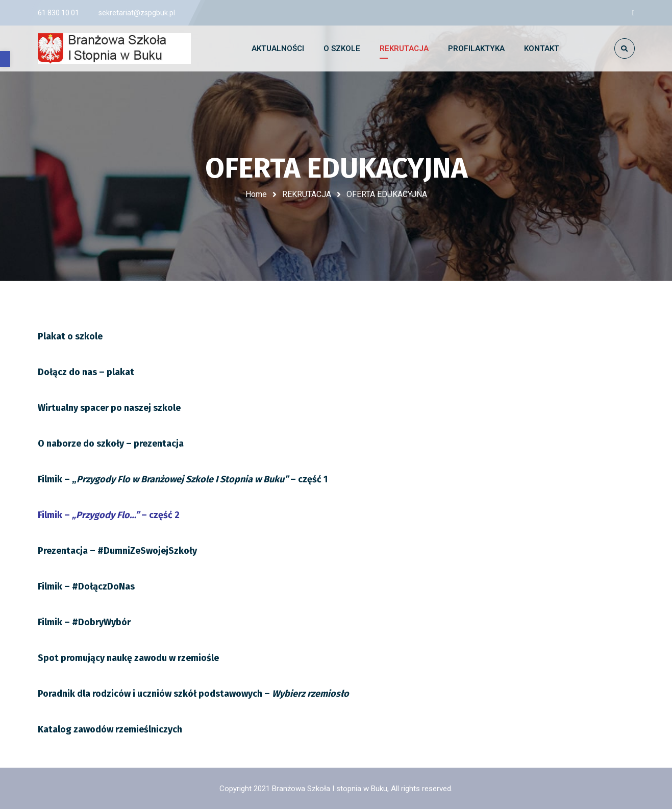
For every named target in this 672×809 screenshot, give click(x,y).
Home (256, 194)
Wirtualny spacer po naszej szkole (109, 408)
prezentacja (111, 444)
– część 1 (183, 479)
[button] (5, 59)
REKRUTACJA (307, 194)
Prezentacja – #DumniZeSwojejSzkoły (117, 551)
